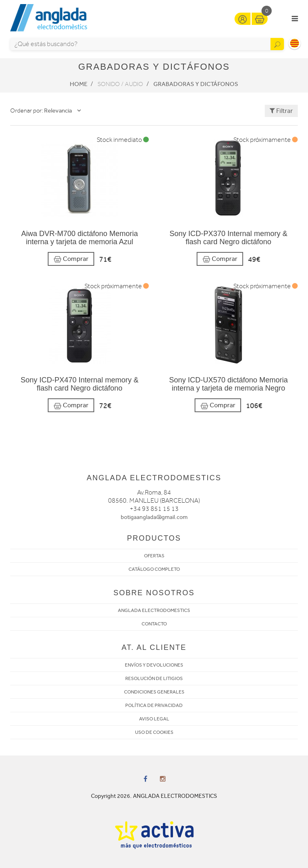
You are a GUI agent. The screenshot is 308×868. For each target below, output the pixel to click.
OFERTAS (154, 556)
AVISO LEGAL (154, 719)
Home (79, 84)
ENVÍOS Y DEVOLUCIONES (154, 665)
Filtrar (281, 111)
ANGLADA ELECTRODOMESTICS (154, 610)
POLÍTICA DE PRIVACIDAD (154, 705)
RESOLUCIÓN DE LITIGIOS (154, 678)
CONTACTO (154, 624)
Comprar (71, 259)
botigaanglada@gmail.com (154, 517)
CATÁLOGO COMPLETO (154, 569)
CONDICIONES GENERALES (154, 692)
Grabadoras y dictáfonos (196, 84)
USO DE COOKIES (154, 732)
